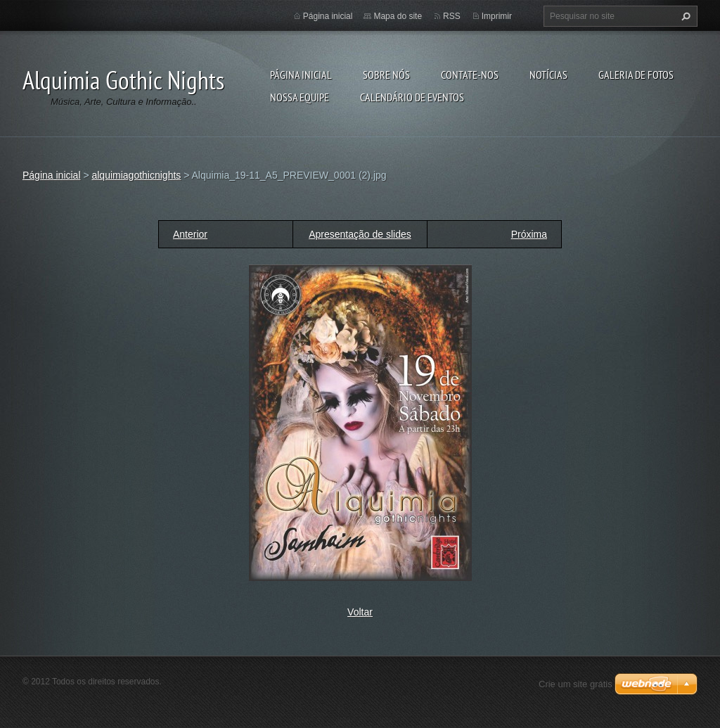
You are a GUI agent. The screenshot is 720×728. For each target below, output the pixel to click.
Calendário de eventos (412, 97)
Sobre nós (386, 75)
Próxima (529, 234)
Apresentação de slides (360, 234)
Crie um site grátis (576, 684)
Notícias (548, 75)
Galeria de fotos (636, 75)
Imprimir (497, 16)
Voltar (360, 612)
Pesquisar (684, 16)
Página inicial (301, 75)
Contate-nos (470, 75)
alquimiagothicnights (136, 175)
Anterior (190, 234)
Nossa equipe (300, 97)
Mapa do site (398, 16)
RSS (452, 16)
